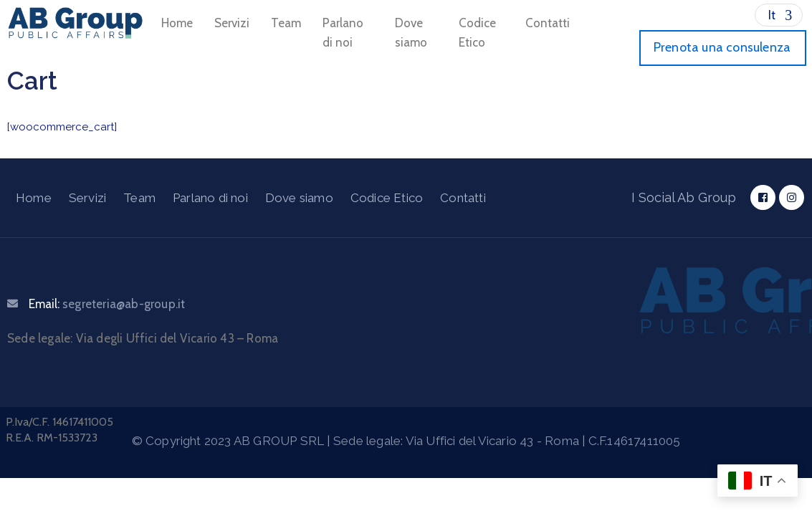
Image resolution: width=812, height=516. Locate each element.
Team (286, 23)
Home (177, 23)
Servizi (232, 23)
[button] (723, 48)
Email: (107, 304)
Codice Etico (477, 33)
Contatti (548, 23)
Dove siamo (411, 33)
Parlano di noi (343, 33)
